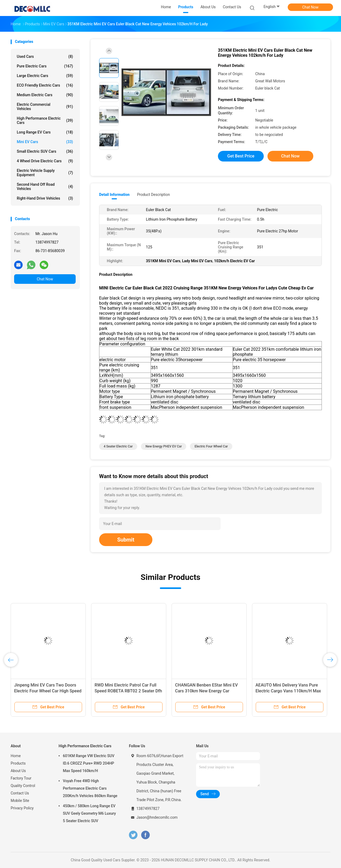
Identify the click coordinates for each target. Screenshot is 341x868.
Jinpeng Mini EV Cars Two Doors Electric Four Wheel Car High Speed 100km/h (48, 691)
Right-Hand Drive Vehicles (45, 198)
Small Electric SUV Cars (45, 151)
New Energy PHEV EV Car (164, 446)
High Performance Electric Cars (45, 120)
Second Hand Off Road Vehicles (45, 187)
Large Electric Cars (45, 76)
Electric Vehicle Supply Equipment (45, 173)
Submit (126, 540)
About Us (18, 771)
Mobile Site (20, 801)
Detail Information (114, 195)
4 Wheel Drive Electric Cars (45, 161)
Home (16, 756)
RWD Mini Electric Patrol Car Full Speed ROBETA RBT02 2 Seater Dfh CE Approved (128, 691)
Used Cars (45, 56)
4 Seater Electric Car (118, 446)
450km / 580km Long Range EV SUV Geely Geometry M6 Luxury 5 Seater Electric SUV (89, 813)
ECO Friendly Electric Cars (45, 85)
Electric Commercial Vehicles (45, 107)
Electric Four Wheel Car (211, 446)
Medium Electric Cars (45, 95)
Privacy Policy (22, 808)
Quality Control (23, 786)
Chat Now (310, 7)
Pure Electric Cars (45, 66)
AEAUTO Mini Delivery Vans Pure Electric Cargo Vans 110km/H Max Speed (288, 691)
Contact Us (20, 793)
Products (18, 763)
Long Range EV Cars (45, 132)
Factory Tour (21, 778)
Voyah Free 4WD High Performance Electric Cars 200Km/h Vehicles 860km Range (90, 788)
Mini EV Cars (45, 142)
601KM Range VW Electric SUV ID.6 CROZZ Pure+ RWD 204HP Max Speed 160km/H (89, 763)
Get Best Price (241, 156)
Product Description (153, 195)
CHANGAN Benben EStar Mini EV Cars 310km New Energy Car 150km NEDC (206, 691)
